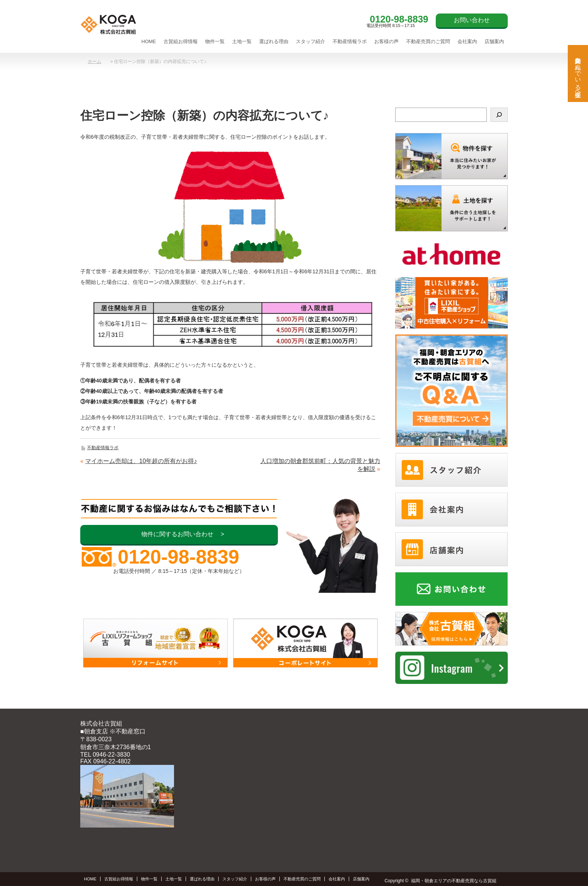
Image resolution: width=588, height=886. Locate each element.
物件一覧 (215, 41)
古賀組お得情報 (181, 41)
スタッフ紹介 (310, 41)
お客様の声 (386, 41)
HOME (149, 41)
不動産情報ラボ (350, 41)
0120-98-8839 (399, 19)
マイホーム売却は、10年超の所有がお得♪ (141, 461)
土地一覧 (242, 41)
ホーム (94, 61)
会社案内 (467, 41)
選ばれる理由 (274, 41)
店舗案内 (494, 41)
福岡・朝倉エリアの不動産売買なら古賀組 (454, 881)
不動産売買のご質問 (428, 41)
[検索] (499, 115)
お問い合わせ (472, 20)
